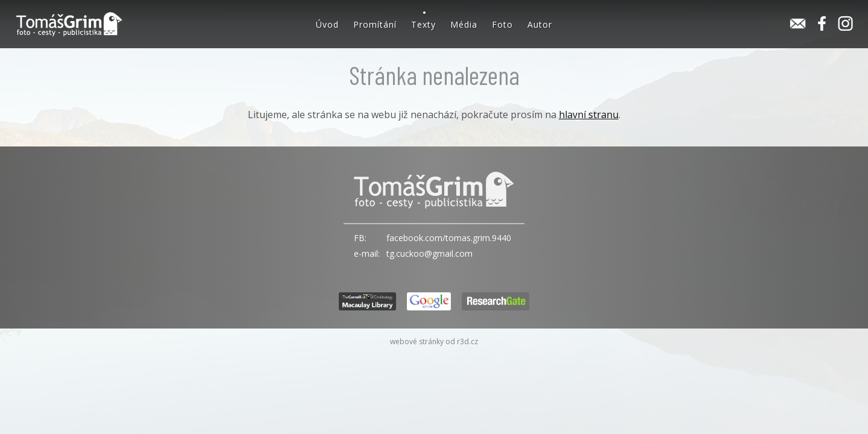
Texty (423, 24)
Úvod (327, 24)
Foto (502, 24)
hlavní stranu (589, 115)
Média (464, 24)
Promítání (375, 24)
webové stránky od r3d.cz (434, 341)
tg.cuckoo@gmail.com (429, 253)
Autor (540, 24)
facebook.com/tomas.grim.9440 (449, 238)
